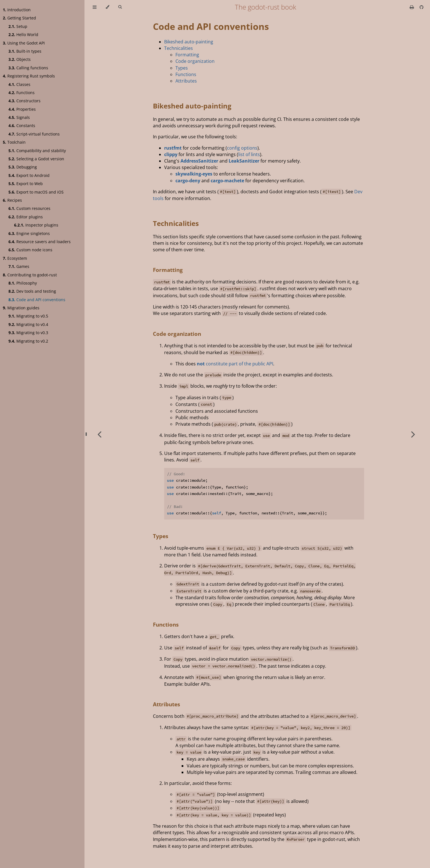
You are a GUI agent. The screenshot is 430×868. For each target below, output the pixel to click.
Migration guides (21, 308)
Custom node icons (30, 250)
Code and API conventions (37, 300)
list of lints (249, 154)
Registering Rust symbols (29, 76)
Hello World (23, 35)
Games (19, 266)
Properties (22, 109)
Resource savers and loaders (40, 242)
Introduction (17, 10)
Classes (19, 84)
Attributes (186, 81)
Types (182, 68)
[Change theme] (107, 7)
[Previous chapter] (99, 434)
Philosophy (23, 283)
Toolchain (14, 142)
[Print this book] (412, 7)
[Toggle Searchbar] (120, 7)
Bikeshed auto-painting (189, 42)
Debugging (23, 167)
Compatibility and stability (37, 151)
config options (242, 148)
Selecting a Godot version (36, 159)
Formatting (187, 55)
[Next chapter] (413, 434)
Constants (22, 126)
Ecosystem (15, 258)
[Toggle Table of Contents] (95, 7)
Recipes (12, 200)
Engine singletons (29, 233)
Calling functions (28, 68)
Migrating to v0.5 (28, 316)
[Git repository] (422, 7)
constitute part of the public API (235, 364)
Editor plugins (26, 217)
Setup (18, 26)
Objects (20, 59)
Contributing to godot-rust (30, 275)
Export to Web (26, 184)
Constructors (24, 101)
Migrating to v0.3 (28, 333)
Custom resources (29, 208)
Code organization (195, 61)
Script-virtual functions (34, 134)
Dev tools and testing (32, 291)
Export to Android (29, 175)
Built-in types (25, 51)
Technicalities (179, 48)
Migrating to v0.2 (28, 341)
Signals (19, 117)
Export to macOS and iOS (36, 192)
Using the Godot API (24, 43)
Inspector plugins (36, 225)
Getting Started (19, 18)
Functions (22, 93)
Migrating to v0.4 (28, 324)
